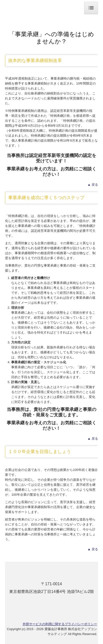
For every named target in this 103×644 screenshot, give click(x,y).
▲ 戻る (93, 185)
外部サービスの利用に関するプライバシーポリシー (60, 624)
